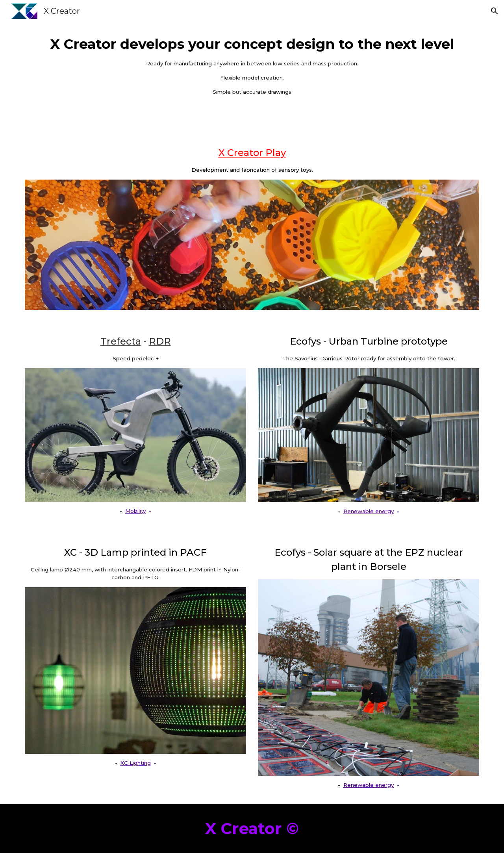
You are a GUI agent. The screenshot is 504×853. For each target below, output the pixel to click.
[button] (495, 11)
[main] (252, 65)
